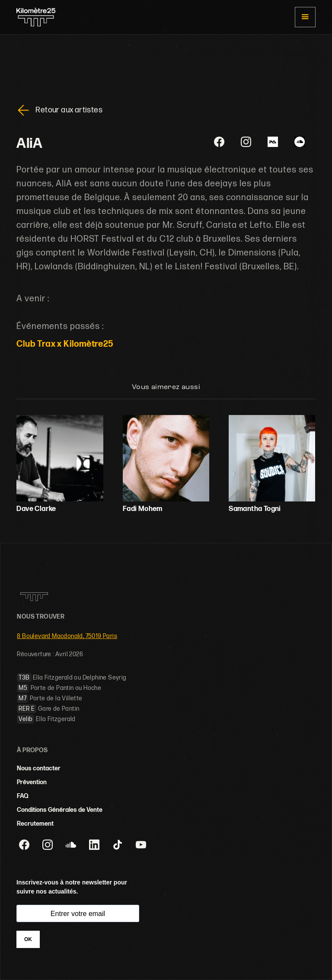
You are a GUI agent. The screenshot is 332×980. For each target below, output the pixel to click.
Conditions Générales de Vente (60, 810)
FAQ (23, 796)
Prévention (32, 782)
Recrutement (35, 824)
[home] (36, 17)
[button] (305, 17)
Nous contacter (39, 768)
